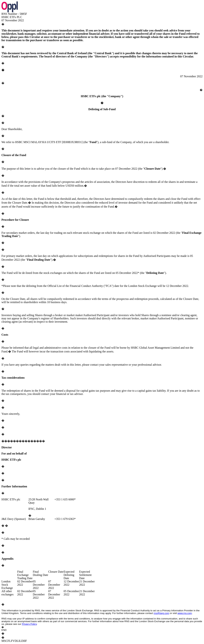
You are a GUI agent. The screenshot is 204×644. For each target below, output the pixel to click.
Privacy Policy (29, 624)
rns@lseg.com (161, 613)
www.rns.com (185, 613)
